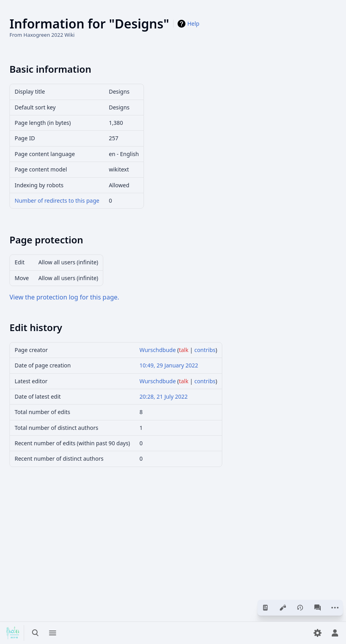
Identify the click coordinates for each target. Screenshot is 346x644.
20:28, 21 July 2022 (164, 396)
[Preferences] (318, 633)
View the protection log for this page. (64, 297)
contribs (205, 350)
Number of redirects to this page (57, 201)
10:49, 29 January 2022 (169, 365)
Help (194, 24)
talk (183, 350)
